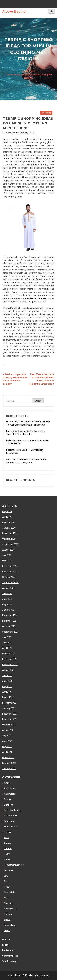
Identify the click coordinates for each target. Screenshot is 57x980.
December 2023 (10, 615)
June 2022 (7, 681)
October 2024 (9, 577)
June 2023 (7, 643)
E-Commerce (10, 816)
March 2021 (8, 758)
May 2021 (7, 747)
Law (6, 876)
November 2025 (10, 533)
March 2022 (8, 697)
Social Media (10, 909)
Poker (7, 887)
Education (9, 821)
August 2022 (8, 670)
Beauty (8, 799)
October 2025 (9, 539)
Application (9, 788)
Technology (10, 925)
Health (7, 854)
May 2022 (7, 686)
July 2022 (7, 676)
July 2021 (7, 736)
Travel (7, 930)
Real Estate (10, 892)
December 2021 (10, 714)
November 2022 (10, 665)
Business (8, 805)
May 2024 (7, 604)
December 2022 (10, 659)
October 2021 (9, 725)
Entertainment (11, 827)
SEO (6, 898)
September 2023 (10, 632)
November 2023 (10, 621)
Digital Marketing (12, 810)
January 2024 (9, 610)
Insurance (9, 870)
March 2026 (8, 522)
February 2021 (9, 763)
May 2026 (7, 511)
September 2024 (10, 583)
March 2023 (8, 654)
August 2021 (8, 730)
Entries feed (8, 950)
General (8, 848)
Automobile (10, 794)
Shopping (46, 113)
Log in (5, 945)
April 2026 (7, 517)
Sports (7, 920)
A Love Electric (14, 11)
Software (9, 914)
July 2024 (7, 593)
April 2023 (7, 648)
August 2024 (8, 588)
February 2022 (9, 703)
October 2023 (9, 626)
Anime (7, 783)
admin (16, 133)
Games (8, 843)
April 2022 (7, 692)
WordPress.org (9, 961)
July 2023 (7, 637)
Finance (8, 832)
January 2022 (9, 708)
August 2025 (8, 550)
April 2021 (7, 752)
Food (6, 838)
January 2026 (9, 528)
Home (7, 859)
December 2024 (10, 566)
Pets (6, 881)
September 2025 (10, 544)
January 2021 (9, 768)
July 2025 (7, 555)
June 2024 (7, 599)
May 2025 (7, 561)
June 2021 (7, 741)
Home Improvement (14, 865)
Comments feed (10, 956)
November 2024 (10, 572)
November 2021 (10, 719)
